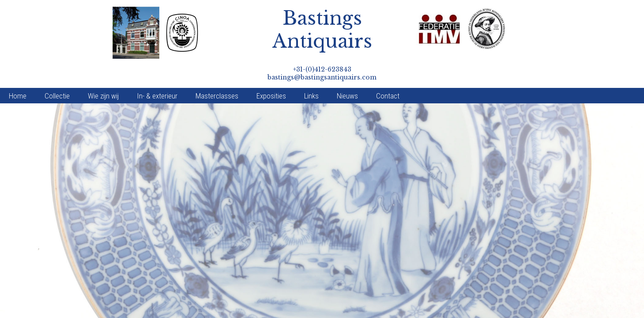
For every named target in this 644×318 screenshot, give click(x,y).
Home (18, 73)
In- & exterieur (157, 73)
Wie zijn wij (103, 73)
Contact (388, 73)
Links (311, 73)
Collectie (57, 73)
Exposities (271, 73)
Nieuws (347, 73)
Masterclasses (217, 73)
